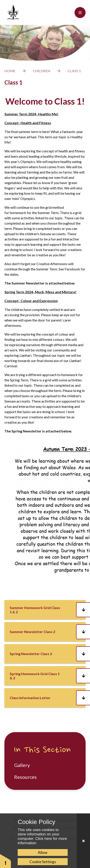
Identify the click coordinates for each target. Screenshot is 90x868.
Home (10, 71)
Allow (43, 852)
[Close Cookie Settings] (83, 841)
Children (41, 71)
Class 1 (74, 71)
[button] (6, 861)
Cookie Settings (43, 862)
